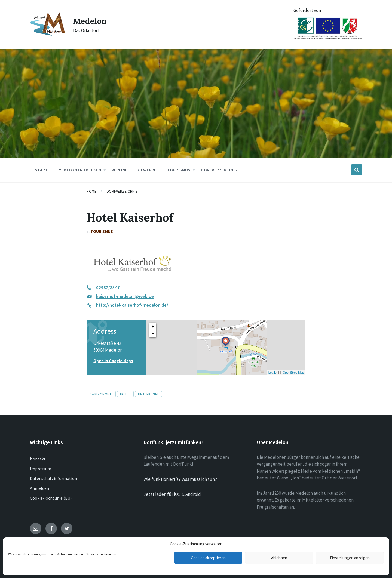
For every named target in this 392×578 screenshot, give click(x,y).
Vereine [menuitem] (120, 170)
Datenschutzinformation (53, 478)
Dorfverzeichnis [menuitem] (219, 170)
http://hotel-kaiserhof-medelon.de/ (132, 305)
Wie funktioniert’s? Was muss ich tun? (180, 479)
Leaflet (273, 373)
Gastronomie (101, 394)
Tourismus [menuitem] (179, 170)
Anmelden (39, 488)
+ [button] (153, 327)
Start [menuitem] (41, 170)
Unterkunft (148, 394)
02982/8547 (108, 288)
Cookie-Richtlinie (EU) (51, 498)
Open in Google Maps (113, 361)
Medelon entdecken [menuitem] (80, 170)
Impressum (41, 469)
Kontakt (38, 459)
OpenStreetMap (293, 373)
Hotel (125, 394)
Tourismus (102, 231)
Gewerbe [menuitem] (147, 170)
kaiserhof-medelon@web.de (125, 296)
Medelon (90, 21)
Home (91, 191)
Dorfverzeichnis (122, 191)
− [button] (153, 334)
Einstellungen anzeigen (350, 558)
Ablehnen (279, 558)
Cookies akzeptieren (208, 558)
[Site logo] (48, 34)
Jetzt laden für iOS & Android (172, 494)
